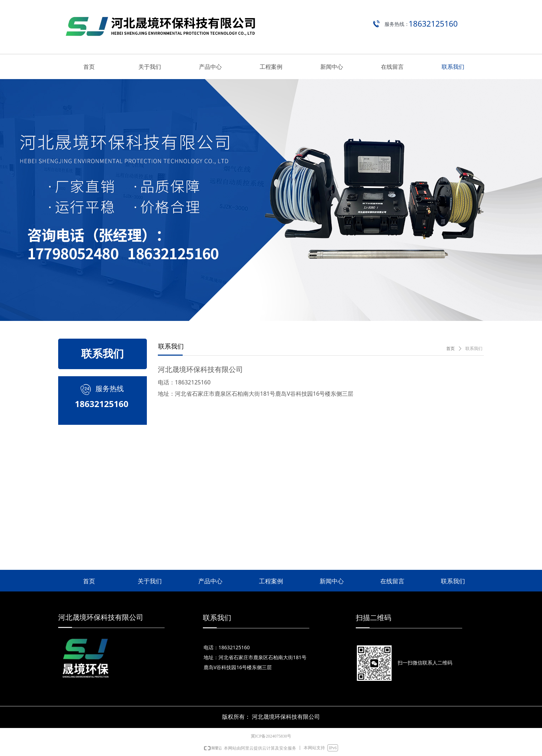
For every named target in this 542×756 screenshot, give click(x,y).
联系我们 (474, 349)
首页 (450, 349)
